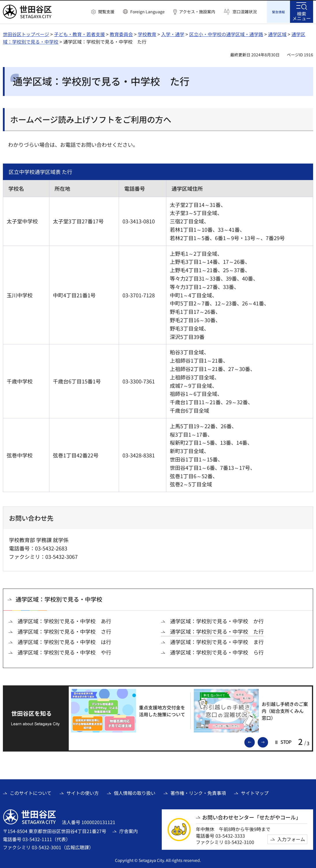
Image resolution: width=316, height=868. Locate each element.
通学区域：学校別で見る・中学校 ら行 (217, 651)
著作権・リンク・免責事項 (198, 792)
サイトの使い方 (83, 792)
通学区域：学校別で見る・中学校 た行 (217, 631)
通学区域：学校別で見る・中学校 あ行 (64, 620)
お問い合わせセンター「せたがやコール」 (252, 816)
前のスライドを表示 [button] (254, 741)
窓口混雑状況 (245, 12)
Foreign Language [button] (147, 12)
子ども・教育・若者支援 (79, 33)
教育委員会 (121, 33)
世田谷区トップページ (26, 33)
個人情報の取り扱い (135, 792)
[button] (103, 12)
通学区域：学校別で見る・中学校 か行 (217, 620)
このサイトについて (31, 792)
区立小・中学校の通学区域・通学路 (226, 33)
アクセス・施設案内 (197, 12)
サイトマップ (255, 792)
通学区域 (277, 33)
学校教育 (147, 33)
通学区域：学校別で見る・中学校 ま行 (217, 641)
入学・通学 (173, 33)
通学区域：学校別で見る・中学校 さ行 (64, 631)
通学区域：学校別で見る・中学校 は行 (64, 641)
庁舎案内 (129, 830)
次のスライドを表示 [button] (268, 741)
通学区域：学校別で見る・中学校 (59, 598)
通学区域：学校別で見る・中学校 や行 (64, 651)
